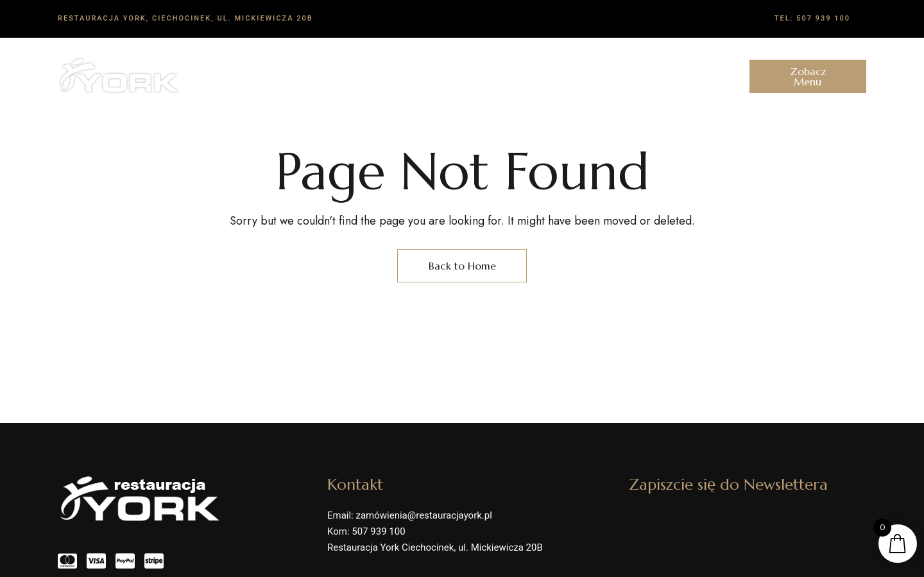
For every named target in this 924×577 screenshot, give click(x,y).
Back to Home (462, 266)
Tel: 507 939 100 (812, 18)
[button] (808, 76)
